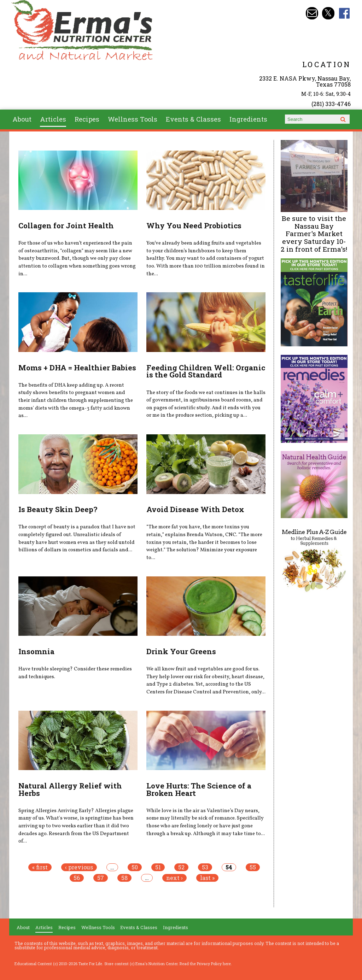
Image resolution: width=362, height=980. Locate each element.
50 (135, 867)
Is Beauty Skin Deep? (58, 509)
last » (207, 878)
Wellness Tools (133, 119)
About (22, 119)
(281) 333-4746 (331, 104)
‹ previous (79, 867)
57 (101, 878)
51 (158, 867)
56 (77, 878)
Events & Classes (193, 119)
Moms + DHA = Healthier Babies (77, 368)
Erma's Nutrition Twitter (328, 13)
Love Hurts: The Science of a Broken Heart (199, 789)
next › (174, 878)
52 (181, 867)
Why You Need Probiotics (194, 225)
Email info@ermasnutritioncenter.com (312, 13)
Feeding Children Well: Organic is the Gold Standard (206, 371)
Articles (53, 119)
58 (124, 878)
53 (205, 867)
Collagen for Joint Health (66, 225)
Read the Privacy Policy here (205, 964)
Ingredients (248, 119)
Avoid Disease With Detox (195, 509)
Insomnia (36, 651)
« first (40, 867)
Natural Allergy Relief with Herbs (70, 789)
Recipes (87, 119)
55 (253, 867)
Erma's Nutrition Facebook (345, 13)
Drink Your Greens (181, 651)
